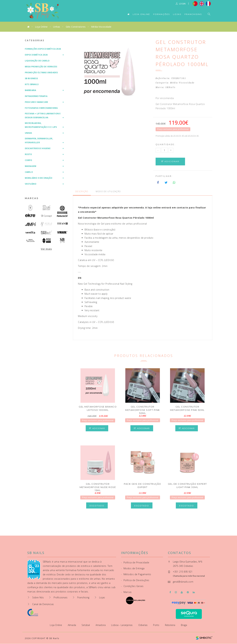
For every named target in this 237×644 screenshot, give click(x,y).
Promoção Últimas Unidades (41, 73)
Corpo (29, 160)
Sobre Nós (38, 598)
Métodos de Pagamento (136, 574)
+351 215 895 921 (183, 572)
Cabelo (29, 172)
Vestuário (31, 184)
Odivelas (143, 625)
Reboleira (170, 625)
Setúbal (86, 625)
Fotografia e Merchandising (41, 108)
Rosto (28, 154)
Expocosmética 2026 (36, 55)
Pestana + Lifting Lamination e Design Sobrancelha (43, 116)
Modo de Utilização (108, 191)
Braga (184, 625)
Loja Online (141, 14)
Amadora (101, 625)
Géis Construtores (76, 27)
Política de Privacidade (135, 563)
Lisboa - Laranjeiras (122, 625)
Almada (72, 625)
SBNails (171, 87)
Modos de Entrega (133, 569)
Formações (162, 14)
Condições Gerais (132, 586)
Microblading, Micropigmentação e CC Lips (41, 125)
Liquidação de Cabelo (37, 61)
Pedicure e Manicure (37, 102)
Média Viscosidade (101, 27)
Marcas (32, 198)
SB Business (31, 78)
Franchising (193, 14)
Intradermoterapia (36, 96)
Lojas (177, 14)
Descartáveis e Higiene (38, 148)
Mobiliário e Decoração (39, 178)
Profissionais (61, 598)
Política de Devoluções (135, 580)
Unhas (57, 27)
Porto (156, 625)
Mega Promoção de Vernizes (41, 67)
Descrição (82, 191)
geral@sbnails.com (183, 582)
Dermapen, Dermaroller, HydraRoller (39, 141)
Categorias (35, 40)
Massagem (31, 166)
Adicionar (170, 162)
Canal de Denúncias (43, 604)
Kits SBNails (32, 84)
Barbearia (31, 90)
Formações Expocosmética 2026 (43, 49)
